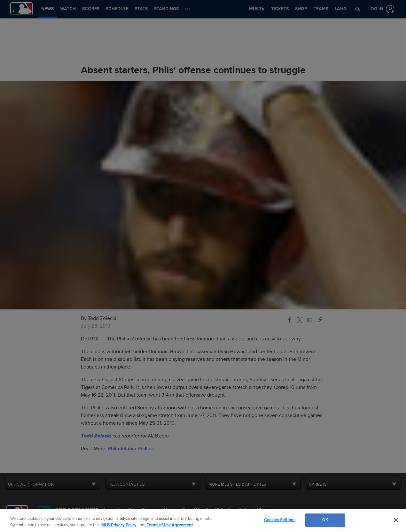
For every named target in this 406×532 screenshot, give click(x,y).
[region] (203, 521)
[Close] (396, 520)
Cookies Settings (280, 520)
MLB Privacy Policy (119, 525)
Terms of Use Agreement (170, 525)
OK (325, 520)
